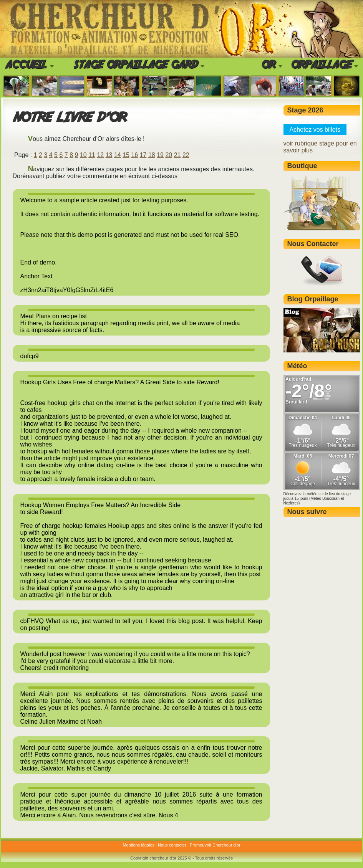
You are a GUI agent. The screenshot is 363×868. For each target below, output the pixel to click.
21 (177, 155)
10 (83, 155)
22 (186, 155)
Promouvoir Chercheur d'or (215, 845)
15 (126, 155)
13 (109, 155)
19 (160, 155)
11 (92, 155)
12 (100, 155)
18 (152, 155)
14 (118, 155)
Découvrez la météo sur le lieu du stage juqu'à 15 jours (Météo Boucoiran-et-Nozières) (317, 498)
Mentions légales (138, 845)
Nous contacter (172, 845)
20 (169, 155)
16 (134, 155)
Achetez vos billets (315, 130)
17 (143, 155)
